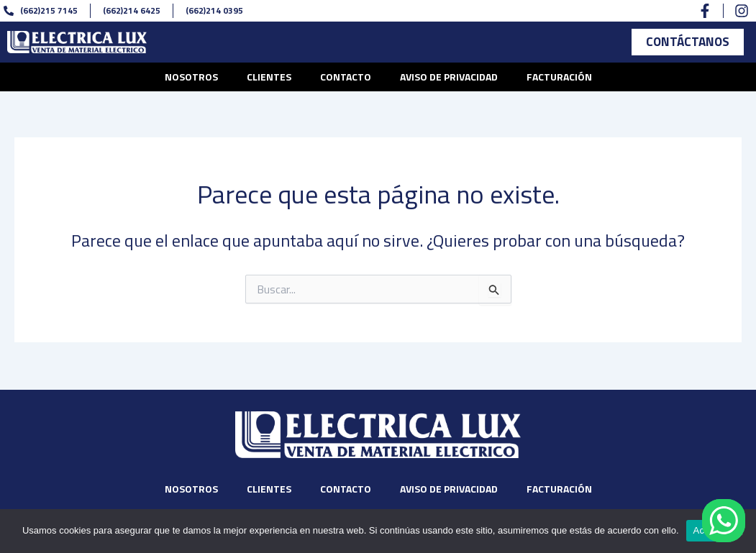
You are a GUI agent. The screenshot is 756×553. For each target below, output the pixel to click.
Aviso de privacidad (449, 79)
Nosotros (191, 79)
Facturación (559, 79)
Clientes (269, 79)
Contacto (346, 79)
